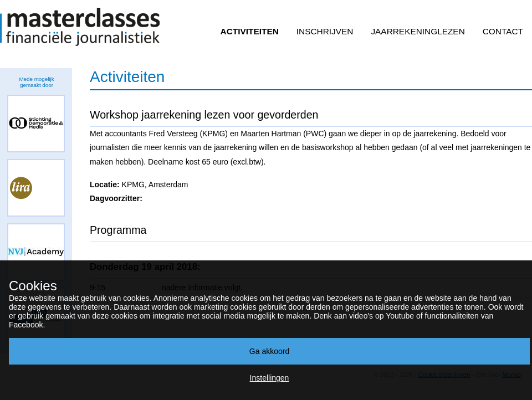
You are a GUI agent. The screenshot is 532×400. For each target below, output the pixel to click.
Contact (503, 31)
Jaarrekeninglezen (418, 31)
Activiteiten (250, 31)
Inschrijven (325, 31)
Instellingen (270, 378)
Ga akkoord (269, 351)
